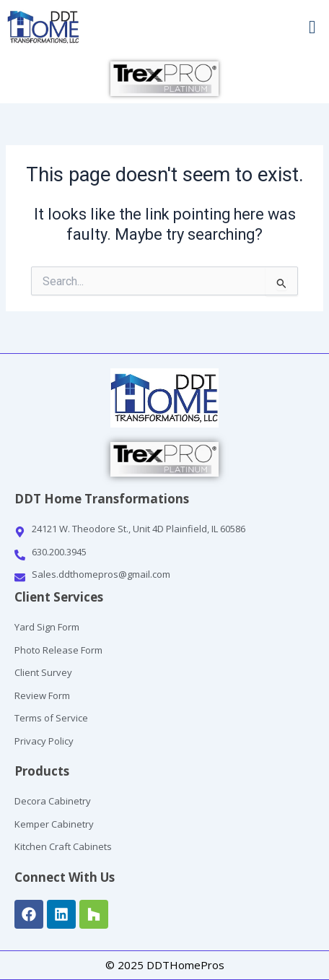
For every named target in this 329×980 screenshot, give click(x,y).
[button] (247, 27)
